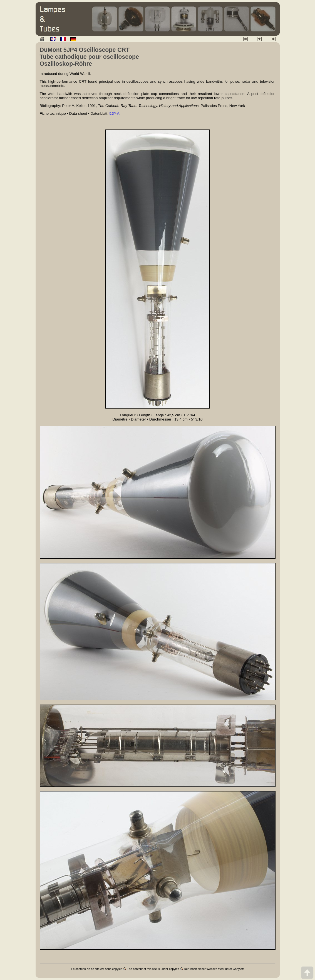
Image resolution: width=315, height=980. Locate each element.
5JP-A (114, 113)
